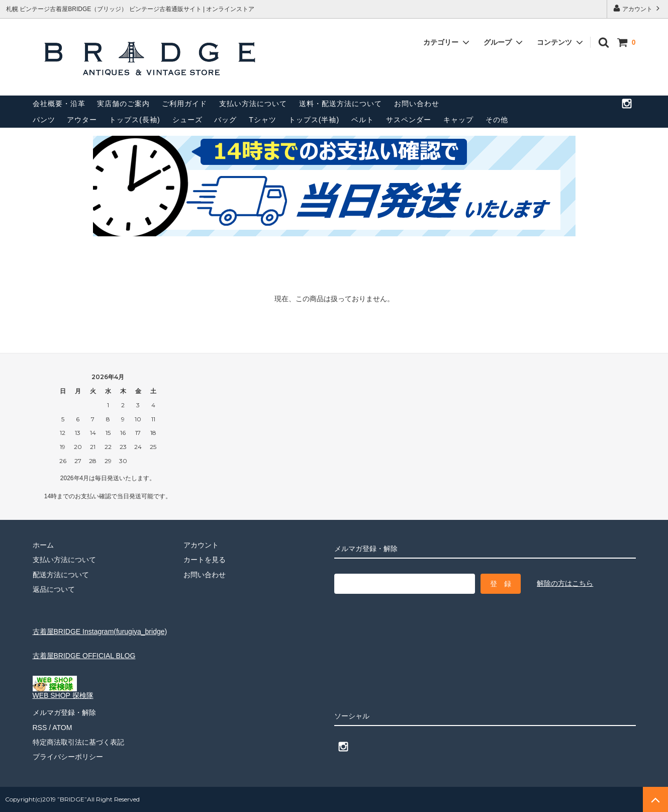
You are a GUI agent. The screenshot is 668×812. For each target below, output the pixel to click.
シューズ (187, 120)
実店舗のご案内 (123, 104)
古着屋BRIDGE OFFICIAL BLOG (84, 656)
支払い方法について (253, 104)
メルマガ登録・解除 (64, 712)
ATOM (62, 728)
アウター (82, 120)
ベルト (363, 120)
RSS (40, 728)
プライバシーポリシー (68, 757)
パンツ (44, 120)
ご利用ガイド (184, 104)
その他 (497, 120)
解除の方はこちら (565, 583)
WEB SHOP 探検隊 (63, 692)
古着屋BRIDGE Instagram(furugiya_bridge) (100, 631)
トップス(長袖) (134, 120)
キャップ (458, 120)
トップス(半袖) (314, 120)
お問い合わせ (417, 104)
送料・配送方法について (341, 104)
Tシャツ (263, 120)
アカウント (638, 8)
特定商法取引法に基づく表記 (78, 742)
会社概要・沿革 (59, 104)
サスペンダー (409, 120)
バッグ (225, 120)
